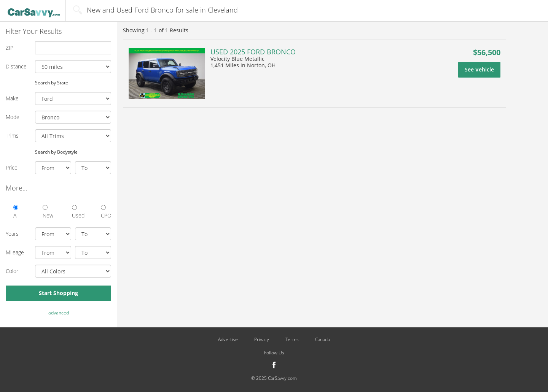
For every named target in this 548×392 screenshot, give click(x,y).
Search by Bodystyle (56, 152)
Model (13, 117)
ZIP (10, 48)
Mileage (15, 252)
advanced (59, 313)
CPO (106, 212)
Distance (16, 66)
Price (12, 167)
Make (12, 98)
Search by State (52, 83)
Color (12, 271)
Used (77, 212)
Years (12, 234)
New (48, 212)
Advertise (228, 340)
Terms (292, 340)
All (16, 212)
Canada (323, 340)
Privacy (262, 340)
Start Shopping (58, 293)
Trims (12, 136)
